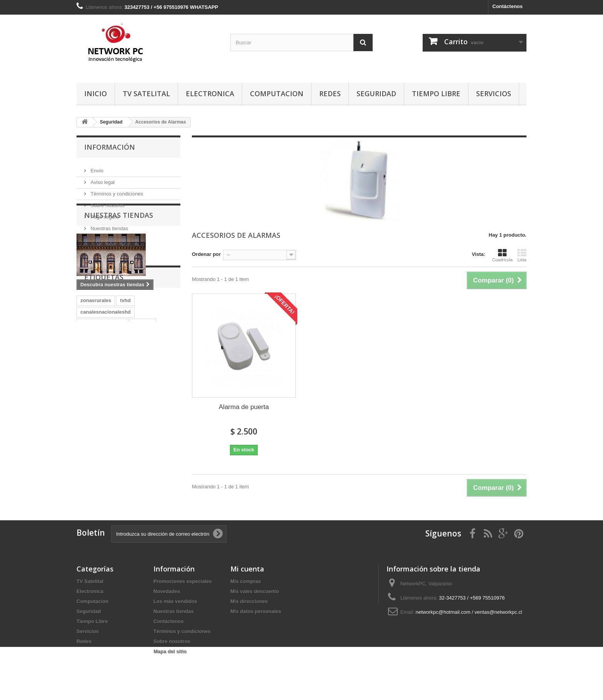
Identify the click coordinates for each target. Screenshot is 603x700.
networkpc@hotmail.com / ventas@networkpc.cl (469, 612)
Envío (96, 168)
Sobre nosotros (107, 202)
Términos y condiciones (116, 191)
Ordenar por (206, 254)
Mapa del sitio (170, 651)
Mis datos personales (256, 611)
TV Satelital (146, 94)
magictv (143, 398)
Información (110, 147)
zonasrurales (96, 375)
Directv (135, 410)
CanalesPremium (101, 422)
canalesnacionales (102, 398)
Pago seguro (104, 214)
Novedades (167, 591)
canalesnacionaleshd (106, 387)
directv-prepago (99, 410)
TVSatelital (93, 433)
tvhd (125, 375)
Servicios (494, 94)
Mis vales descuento (255, 591)
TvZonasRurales (149, 422)
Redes (330, 94)
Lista (522, 255)
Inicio (96, 94)
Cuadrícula (502, 255)
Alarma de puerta (244, 407)
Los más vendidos (175, 601)
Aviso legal (102, 179)
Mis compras (246, 581)
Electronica (210, 94)
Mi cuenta (247, 569)
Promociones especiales (183, 581)
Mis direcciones (249, 601)
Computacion (277, 94)
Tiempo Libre (436, 94)
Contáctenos (507, 6)
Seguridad (376, 94)
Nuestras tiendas (109, 225)
